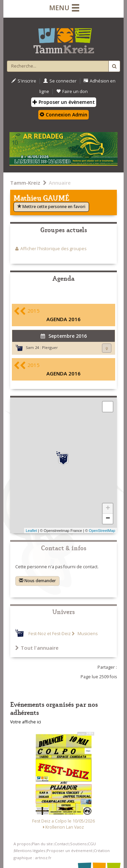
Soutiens (78, 844)
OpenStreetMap (102, 531)
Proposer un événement (70, 851)
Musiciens (87, 634)
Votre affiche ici (26, 722)
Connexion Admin (63, 115)
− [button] (108, 519)
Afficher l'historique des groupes (53, 249)
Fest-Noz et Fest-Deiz (50, 634)
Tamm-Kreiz (25, 183)
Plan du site (42, 844)
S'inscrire (24, 81)
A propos (22, 844)
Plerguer (50, 347)
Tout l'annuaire (37, 648)
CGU (92, 844)
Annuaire (60, 183)
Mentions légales (30, 851)
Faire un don (72, 91)
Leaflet (31, 531)
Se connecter (60, 81)
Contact (62, 844)
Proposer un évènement (64, 102)
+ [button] (108, 509)
